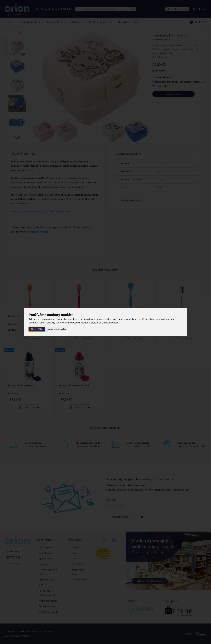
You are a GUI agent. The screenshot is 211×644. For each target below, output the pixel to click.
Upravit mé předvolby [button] (56, 329)
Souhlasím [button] (37, 329)
